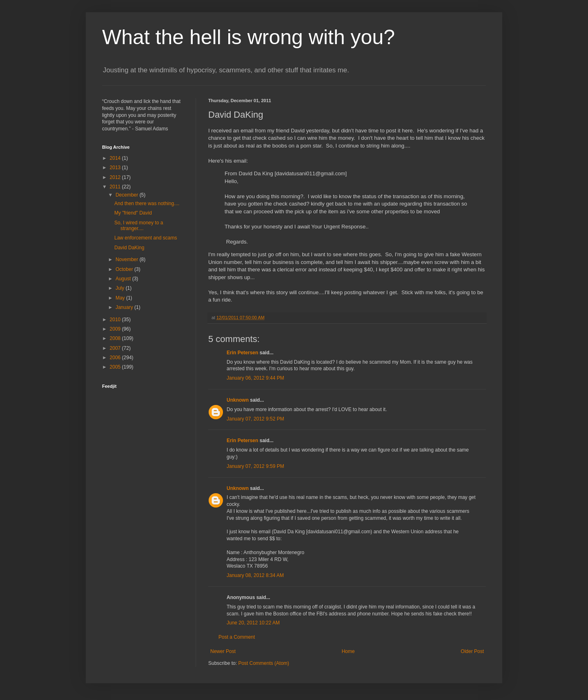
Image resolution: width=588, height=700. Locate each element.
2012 (116, 177)
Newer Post (223, 651)
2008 (116, 338)
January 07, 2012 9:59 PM (255, 466)
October (125, 269)
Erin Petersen (242, 353)
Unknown (238, 400)
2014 (116, 158)
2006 (116, 358)
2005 (116, 367)
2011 (116, 187)
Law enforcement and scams (146, 238)
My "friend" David (133, 213)
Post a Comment (237, 637)
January (125, 307)
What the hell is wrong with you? (248, 37)
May (121, 298)
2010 (116, 320)
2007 (116, 348)
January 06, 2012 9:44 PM (255, 378)
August (124, 279)
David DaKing (129, 248)
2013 (116, 168)
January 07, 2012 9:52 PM (255, 419)
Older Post (472, 651)
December (128, 195)
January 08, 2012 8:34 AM (255, 575)
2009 (116, 329)
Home (348, 651)
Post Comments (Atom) (264, 663)
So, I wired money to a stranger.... (139, 226)
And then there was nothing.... (147, 204)
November (128, 259)
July (121, 288)
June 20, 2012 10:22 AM (253, 623)
